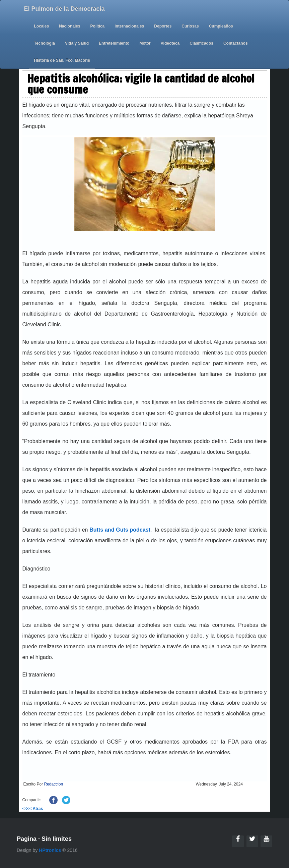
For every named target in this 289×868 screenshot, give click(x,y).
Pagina (27, 839)
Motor (145, 43)
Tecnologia (45, 43)
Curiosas (190, 26)
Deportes (163, 26)
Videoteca (170, 43)
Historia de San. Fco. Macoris (62, 60)
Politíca (98, 26)
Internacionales (129, 26)
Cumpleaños (221, 26)
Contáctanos (236, 43)
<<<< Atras (33, 809)
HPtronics (50, 850)
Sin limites (57, 839)
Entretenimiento (114, 43)
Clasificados (201, 43)
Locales (42, 26)
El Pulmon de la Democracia (64, 9)
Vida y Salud (77, 43)
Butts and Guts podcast (120, 530)
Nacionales (69, 26)
